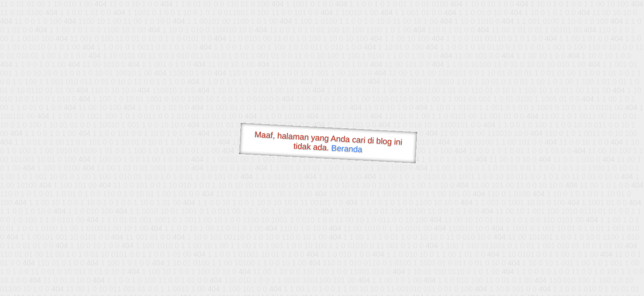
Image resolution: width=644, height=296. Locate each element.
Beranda (347, 148)
